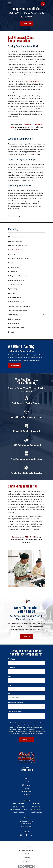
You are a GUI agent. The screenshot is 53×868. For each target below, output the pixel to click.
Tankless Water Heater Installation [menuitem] (19, 306)
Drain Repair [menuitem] (12, 263)
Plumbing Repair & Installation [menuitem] (18, 246)
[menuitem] (27, 854)
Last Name (11, 668)
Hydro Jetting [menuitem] (13, 289)
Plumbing (26, 788)
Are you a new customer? (16, 703)
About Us (26, 782)
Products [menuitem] (11, 332)
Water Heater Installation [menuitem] (16, 302)
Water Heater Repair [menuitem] (15, 297)
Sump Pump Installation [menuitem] (16, 250)
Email (10, 685)
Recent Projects (26, 791)
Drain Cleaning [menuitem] (13, 254)
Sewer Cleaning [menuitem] (13, 315)
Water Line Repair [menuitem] (14, 323)
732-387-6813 (26, 770)
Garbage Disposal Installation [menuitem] (18, 276)
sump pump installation (32, 81)
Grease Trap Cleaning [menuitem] (15, 285)
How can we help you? (15, 711)
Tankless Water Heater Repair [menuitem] (18, 310)
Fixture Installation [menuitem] (14, 267)
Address (11, 694)
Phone (10, 677)
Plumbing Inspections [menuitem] (15, 241)
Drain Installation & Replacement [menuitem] (19, 259)
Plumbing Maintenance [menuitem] (15, 237)
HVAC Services (26, 785)
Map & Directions (18, 812)
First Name (11, 659)
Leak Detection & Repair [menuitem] (16, 328)
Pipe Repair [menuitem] (12, 293)
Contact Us (26, 24)
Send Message (26, 739)
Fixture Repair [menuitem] (13, 272)
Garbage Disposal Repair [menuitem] (16, 280)
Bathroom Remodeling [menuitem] (15, 319)
